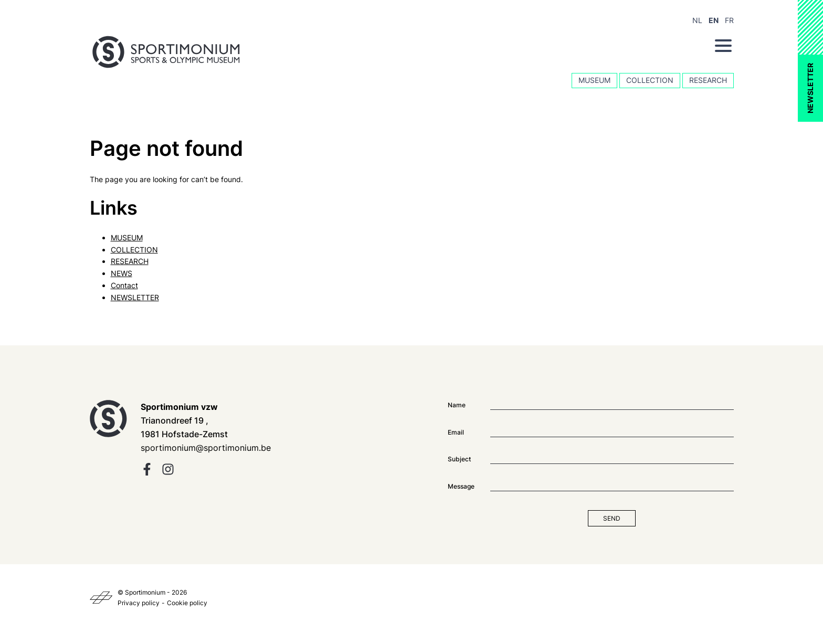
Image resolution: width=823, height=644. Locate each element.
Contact (124, 285)
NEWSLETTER (810, 88)
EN (714, 20)
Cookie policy (187, 603)
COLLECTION (650, 80)
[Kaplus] (101, 598)
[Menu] (723, 46)
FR (729, 20)
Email (456, 432)
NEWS (122, 273)
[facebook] (147, 473)
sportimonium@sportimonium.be (206, 448)
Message (461, 486)
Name (457, 405)
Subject (459, 459)
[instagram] (168, 473)
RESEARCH (708, 80)
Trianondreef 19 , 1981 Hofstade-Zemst (184, 420)
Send (612, 518)
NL (697, 20)
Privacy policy (139, 603)
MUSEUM (594, 80)
